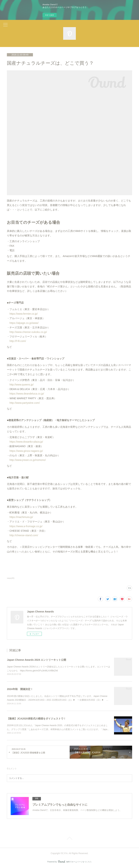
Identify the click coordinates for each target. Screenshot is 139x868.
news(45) (11, 578)
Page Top (69, 839)
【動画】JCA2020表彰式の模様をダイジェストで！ (36, 719)
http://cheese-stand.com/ (24, 535)
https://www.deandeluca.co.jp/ (27, 394)
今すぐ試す (50, 15)
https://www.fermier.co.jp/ (24, 314)
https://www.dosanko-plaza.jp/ (26, 442)
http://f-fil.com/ (18, 341)
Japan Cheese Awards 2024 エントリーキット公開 (36, 660)
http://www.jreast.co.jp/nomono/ (28, 460)
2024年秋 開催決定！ (20, 689)
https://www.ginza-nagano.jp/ (26, 451)
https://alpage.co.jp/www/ (24, 323)
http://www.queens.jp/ (21, 385)
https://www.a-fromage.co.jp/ (26, 526)
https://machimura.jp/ (21, 517)
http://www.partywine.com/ (25, 403)
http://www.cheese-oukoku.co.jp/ (28, 332)
